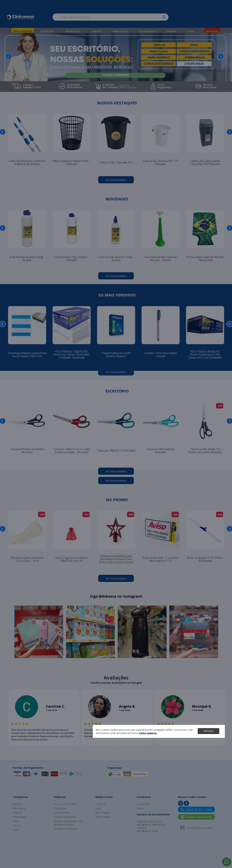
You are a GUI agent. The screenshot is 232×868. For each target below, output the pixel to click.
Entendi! (208, 731)
